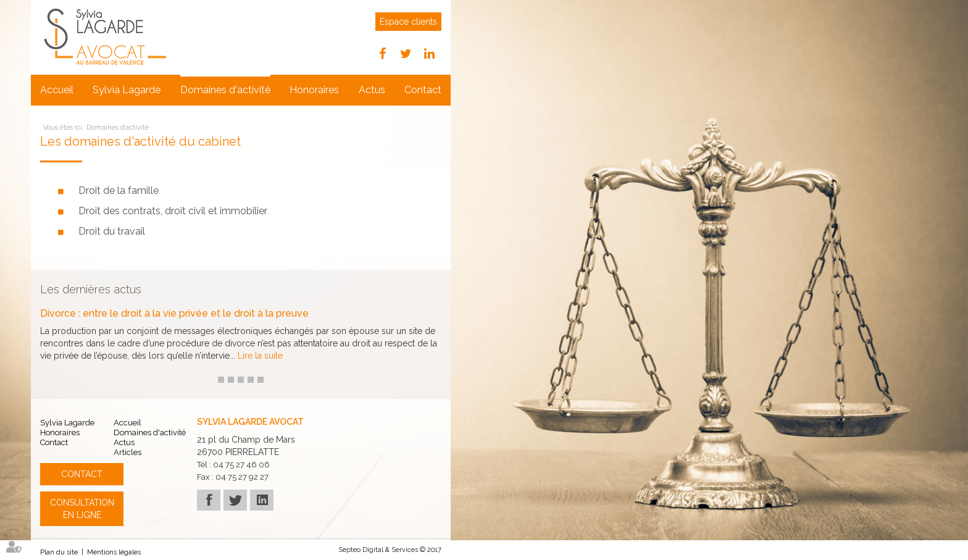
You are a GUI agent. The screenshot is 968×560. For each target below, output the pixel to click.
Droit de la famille (119, 190)
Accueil (57, 90)
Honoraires (314, 90)
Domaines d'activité (225, 90)
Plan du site (59, 552)
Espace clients (408, 22)
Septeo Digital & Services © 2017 (390, 550)
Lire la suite (260, 356)
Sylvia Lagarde (127, 90)
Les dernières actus (91, 289)
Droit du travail (112, 231)
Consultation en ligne (82, 509)
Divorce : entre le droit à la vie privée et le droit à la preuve (174, 314)
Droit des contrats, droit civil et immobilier (173, 211)
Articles (127, 452)
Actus (372, 90)
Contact (423, 90)
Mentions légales (114, 552)
